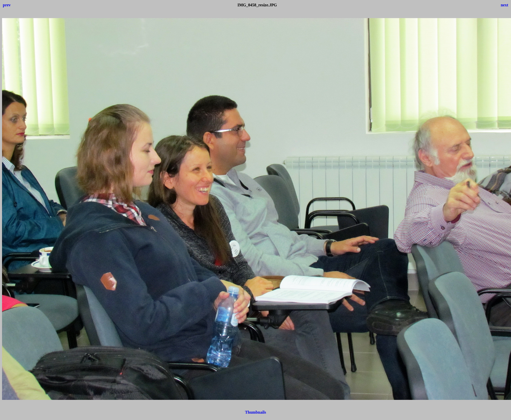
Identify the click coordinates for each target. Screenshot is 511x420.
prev (7, 5)
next (505, 5)
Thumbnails (255, 412)
